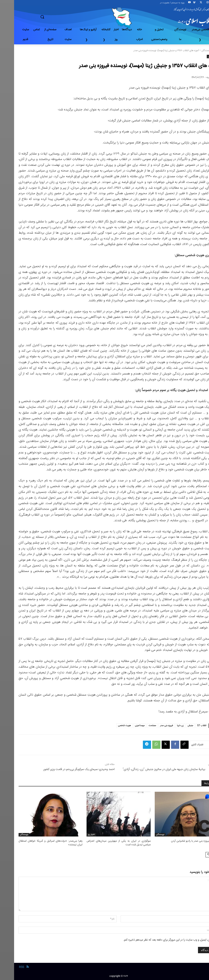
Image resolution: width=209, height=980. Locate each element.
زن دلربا (166, 726)
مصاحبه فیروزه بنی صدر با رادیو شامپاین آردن (181, 841)
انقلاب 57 (188, 726)
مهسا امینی (126, 726)
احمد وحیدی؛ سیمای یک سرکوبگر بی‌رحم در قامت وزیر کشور (65, 769)
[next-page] (194, 855)
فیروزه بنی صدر (152, 726)
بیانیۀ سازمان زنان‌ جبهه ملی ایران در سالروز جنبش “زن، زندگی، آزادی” (150, 769)
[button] (57, 17)
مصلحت (138, 726)
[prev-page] (201, 855)
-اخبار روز (77, 835)
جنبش (176, 726)
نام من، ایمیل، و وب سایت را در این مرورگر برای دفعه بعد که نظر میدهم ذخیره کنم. (155, 940)
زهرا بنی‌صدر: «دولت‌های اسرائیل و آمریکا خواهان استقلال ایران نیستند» (36, 843)
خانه (202, 51)
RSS (7, 967)
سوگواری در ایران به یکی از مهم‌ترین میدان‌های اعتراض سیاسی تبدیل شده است (104, 843)
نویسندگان (192, 51)
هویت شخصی (110, 726)
